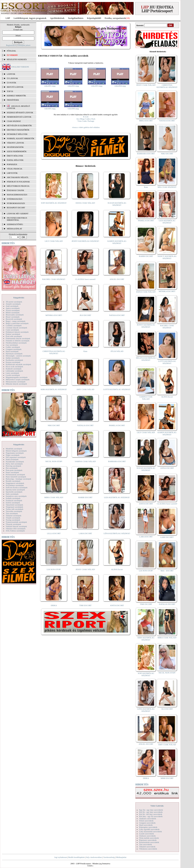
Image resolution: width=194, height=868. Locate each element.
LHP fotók (12, 173)
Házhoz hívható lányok (20, 113)
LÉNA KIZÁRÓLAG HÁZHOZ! (117, 533)
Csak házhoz (14, 121)
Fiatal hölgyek (15, 160)
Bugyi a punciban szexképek (17, 323)
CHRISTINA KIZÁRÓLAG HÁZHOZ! (54, 352)
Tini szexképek (12, 513)
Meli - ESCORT (167, 571)
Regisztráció (11, 45)
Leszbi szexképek (13, 375)
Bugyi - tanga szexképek (16, 321)
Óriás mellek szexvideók (149, 838)
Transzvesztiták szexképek (16, 522)
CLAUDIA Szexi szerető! (85, 279)
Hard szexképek (12, 351)
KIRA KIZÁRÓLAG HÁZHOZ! (54, 389)
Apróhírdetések (57, 18)
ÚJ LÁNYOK (12, 78)
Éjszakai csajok (16, 190)
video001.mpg (50, 86)
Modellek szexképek (14, 449)
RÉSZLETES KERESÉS (17, 59)
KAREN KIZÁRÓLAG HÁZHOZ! (117, 242)
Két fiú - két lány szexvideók (151, 814)
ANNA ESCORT (167, 468)
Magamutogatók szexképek (17, 377)
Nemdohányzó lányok (19, 117)
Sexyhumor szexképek (15, 485)
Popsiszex (12, 164)
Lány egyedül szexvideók (149, 829)
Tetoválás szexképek (14, 511)
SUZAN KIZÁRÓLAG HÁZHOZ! (117, 204)
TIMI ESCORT (85, 605)
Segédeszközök (15, 147)
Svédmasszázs (15, 199)
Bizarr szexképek (13, 317)
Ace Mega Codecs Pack (86, 119)
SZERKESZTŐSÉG (15, 224)
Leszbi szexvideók (147, 834)
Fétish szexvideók (146, 821)
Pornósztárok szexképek (15, 475)
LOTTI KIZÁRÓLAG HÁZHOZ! (117, 389)
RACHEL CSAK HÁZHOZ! (54, 279)
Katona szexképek (13, 362)
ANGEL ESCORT (117, 279)
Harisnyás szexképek (14, 354)
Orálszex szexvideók (147, 836)
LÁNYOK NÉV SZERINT (18, 213)
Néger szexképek (13, 455)
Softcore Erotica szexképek (17, 487)
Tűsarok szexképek (13, 524)
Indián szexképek (13, 358)
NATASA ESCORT (117, 315)
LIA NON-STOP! (54, 569)
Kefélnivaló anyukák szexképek (18, 364)
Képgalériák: (19, 298)
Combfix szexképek (14, 325)
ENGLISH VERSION (20, 67)
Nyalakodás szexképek (15, 462)
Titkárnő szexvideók (147, 847)
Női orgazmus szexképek (16, 457)
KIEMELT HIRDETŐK (16, 96)
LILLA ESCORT (54, 533)
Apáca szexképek (13, 308)
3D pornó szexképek (14, 302)
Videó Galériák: (157, 806)
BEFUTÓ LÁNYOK (15, 87)
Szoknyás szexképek (14, 500)
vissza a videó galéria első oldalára (86, 127)
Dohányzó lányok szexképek (17, 332)
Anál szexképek (12, 306)
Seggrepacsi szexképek (15, 483)
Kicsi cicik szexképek (14, 366)
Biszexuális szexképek (15, 315)
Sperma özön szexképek (15, 490)
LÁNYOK (11, 74)
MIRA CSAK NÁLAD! (54, 497)
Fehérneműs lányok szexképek (18, 338)
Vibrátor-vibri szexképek (16, 529)
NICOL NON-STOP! (54, 461)
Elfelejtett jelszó (24, 45)
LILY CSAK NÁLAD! (54, 241)
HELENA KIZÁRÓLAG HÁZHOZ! (146, 359)
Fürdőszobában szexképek (16, 343)
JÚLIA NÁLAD (117, 351)
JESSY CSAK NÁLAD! (85, 569)
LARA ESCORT (85, 533)
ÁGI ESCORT (85, 315)
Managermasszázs (17, 195)
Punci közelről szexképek (16, 477)
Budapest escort (16, 208)
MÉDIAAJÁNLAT (14, 229)
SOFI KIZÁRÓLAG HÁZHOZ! (54, 203)
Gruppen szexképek (14, 349)
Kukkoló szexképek (14, 369)
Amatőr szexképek (13, 304)
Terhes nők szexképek (15, 509)
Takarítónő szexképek (14, 505)
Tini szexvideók (145, 844)
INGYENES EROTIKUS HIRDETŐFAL (17, 219)
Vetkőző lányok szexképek (16, 526)
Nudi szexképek (12, 459)
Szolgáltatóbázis (76, 18)
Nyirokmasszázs (16, 203)
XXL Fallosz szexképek (15, 531)
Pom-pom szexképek (14, 470)
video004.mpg (120, 86)
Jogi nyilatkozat (61, 857)
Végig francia (15, 169)
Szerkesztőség (109, 857)
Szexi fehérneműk (17, 151)
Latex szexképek (12, 373)
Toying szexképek (13, 520)
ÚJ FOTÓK (12, 83)
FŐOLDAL (11, 51)
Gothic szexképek (13, 347)
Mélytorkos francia (18, 186)
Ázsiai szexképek (13, 310)
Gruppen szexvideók (147, 823)
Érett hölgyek (15, 156)
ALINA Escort (117, 569)
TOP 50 (10, 91)
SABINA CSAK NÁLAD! (85, 461)
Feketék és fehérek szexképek (18, 341)
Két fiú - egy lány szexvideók (151, 812)
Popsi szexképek (12, 472)
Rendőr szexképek (13, 481)
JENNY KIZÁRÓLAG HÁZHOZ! (85, 241)
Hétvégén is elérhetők (19, 125)
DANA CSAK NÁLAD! (85, 203)
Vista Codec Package (86, 121)
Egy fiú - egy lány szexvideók (151, 810)
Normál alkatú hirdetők (21, 138)
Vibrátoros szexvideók (148, 849)
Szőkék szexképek (13, 498)
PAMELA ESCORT (117, 425)
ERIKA (54, 605)
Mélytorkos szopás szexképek (18, 379)
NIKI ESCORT (54, 425)
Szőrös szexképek (13, 503)
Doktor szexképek (13, 334)
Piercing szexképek (13, 466)
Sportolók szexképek (14, 492)
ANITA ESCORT (117, 605)
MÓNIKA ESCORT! (54, 315)
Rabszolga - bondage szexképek (18, 479)
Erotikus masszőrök (18, 130)
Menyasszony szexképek (16, 382)
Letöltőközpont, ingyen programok (30, 18)
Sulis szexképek (12, 494)
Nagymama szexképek (15, 453)
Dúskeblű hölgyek (17, 134)
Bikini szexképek (13, 312)
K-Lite (86, 117)
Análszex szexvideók (148, 818)
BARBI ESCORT (85, 497)
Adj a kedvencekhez (94, 857)
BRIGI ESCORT (146, 121)
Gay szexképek (12, 345)
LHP (8, 18)
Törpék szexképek (13, 518)
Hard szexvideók (146, 825)
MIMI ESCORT (167, 778)
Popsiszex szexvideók (148, 840)
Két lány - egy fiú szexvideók (151, 816)
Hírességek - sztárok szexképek (18, 356)
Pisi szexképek (12, 468)
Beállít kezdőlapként (77, 857)
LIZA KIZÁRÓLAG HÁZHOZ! (117, 497)
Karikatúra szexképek (14, 360)
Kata (85, 351)
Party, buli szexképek (14, 464)
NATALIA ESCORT (85, 425)
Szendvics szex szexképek (16, 496)
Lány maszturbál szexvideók (151, 831)
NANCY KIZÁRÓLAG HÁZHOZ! (167, 257)
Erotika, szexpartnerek (115, 18)
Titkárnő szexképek (14, 516)
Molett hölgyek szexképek (16, 451)
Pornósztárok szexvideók (149, 842)
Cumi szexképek (12, 330)
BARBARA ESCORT (117, 461)
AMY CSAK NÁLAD (85, 389)
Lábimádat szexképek (14, 371)
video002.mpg (73, 86)
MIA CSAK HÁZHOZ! (167, 187)
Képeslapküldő (94, 18)
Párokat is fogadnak (18, 182)
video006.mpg (73, 109)
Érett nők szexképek (14, 336)
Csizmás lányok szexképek (16, 328)
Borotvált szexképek (14, 319)
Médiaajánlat (121, 857)
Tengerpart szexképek (14, 507)
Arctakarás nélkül (18, 177)
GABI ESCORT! (167, 537)
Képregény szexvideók (148, 827)
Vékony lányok (15, 143)
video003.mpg (97, 86)
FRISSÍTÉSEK (13, 100)
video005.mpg (50, 109)
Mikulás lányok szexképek (16, 384)
